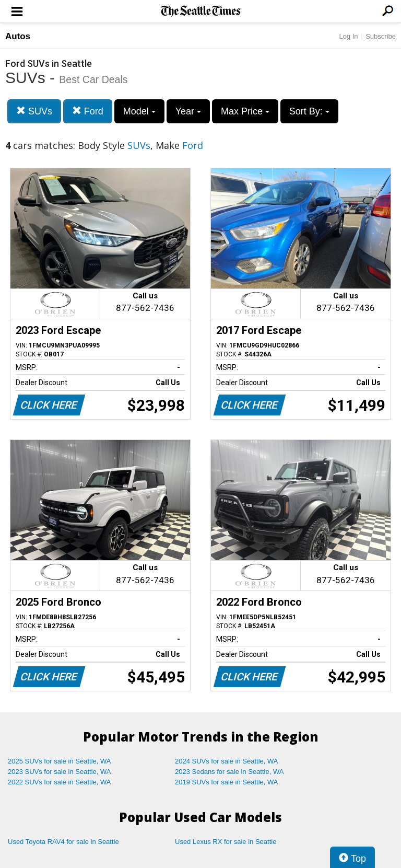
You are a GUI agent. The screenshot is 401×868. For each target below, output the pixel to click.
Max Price (245, 111)
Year (188, 111)
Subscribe (381, 36)
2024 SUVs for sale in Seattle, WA (227, 761)
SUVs (34, 111)
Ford (88, 111)
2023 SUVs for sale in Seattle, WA (60, 772)
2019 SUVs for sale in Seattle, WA (227, 782)
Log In (348, 36)
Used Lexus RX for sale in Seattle (226, 842)
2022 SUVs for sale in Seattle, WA (60, 782)
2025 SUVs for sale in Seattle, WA (60, 761)
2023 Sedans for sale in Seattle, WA (229, 772)
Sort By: (309, 111)
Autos (18, 36)
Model (139, 111)
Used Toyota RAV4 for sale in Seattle (63, 842)
